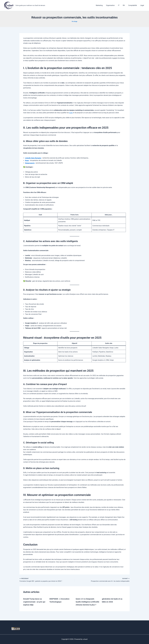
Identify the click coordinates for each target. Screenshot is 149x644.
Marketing (101, 5)
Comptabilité (133, 5)
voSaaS (85, 639)
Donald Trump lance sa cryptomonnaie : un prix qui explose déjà (35, 602)
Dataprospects (30, 163)
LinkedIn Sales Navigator (34, 158)
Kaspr (27, 160)
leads (71, 113)
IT (120, 5)
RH (125, 5)
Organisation (112, 5)
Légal (142, 5)
